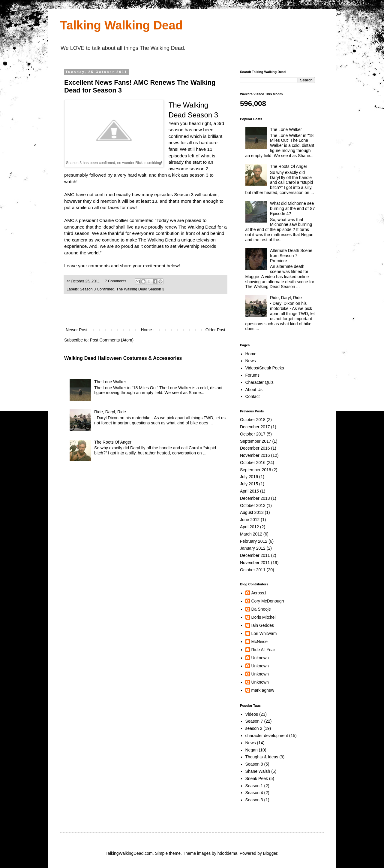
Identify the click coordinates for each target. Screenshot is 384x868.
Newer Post (76, 330)
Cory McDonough (268, 601)
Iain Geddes (263, 625)
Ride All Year (263, 650)
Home (146, 330)
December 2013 (255, 498)
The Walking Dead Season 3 (140, 289)
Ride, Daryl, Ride (110, 412)
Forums (252, 375)
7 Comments (115, 281)
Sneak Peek (257, 778)
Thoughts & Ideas (262, 757)
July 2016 (249, 477)
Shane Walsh (258, 771)
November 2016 (255, 455)
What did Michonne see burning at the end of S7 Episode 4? (292, 208)
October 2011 (253, 570)
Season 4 (254, 793)
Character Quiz (259, 382)
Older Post (215, 330)
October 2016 (253, 463)
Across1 (259, 593)
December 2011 (255, 555)
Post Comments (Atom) (112, 340)
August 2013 (252, 512)
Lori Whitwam (264, 633)
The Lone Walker (110, 382)
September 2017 (256, 441)
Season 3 (254, 800)
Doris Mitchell (264, 617)
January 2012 (253, 548)
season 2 (254, 728)
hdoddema (227, 853)
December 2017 (255, 427)
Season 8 (254, 764)
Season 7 (254, 721)
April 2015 (249, 491)
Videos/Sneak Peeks (265, 368)
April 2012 (249, 527)
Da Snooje (261, 609)
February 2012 (254, 541)
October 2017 (253, 434)
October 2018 (253, 420)
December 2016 (255, 448)
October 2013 (253, 505)
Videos (252, 714)
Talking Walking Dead (121, 25)
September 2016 (256, 470)
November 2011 (255, 563)
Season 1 (254, 786)
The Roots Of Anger (113, 442)
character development (267, 736)
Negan (252, 750)
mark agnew (263, 690)
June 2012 (250, 520)
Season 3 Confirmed (97, 289)
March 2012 (251, 534)
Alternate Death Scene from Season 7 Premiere (291, 256)
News (251, 361)
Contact (253, 396)
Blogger (270, 853)
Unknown (260, 658)
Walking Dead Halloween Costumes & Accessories (123, 358)
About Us (254, 390)
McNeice (259, 642)
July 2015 (249, 484)
